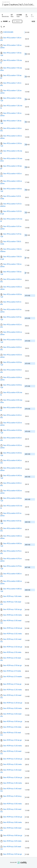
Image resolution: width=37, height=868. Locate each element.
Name (7, 21)
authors (14, 5)
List (27, 16)
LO (26, 5)
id (20, 5)
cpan (6, 5)
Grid (32, 16)
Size (33, 21)
